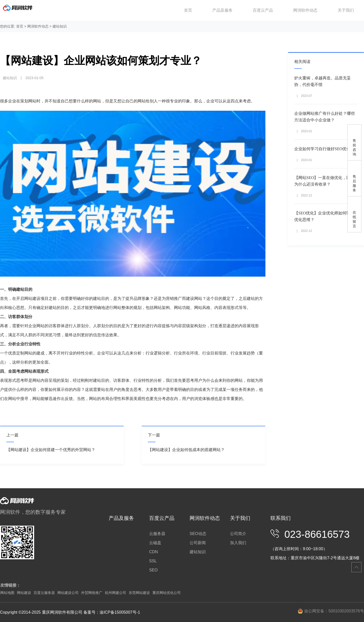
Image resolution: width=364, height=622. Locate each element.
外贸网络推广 (92, 593)
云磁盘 (155, 543)
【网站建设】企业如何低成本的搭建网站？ (186, 450)
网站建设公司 (68, 593)
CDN (154, 552)
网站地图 (7, 593)
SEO (153, 570)
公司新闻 (198, 543)
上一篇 (12, 435)
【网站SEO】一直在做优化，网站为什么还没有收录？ (324, 181)
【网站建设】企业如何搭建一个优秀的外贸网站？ (51, 450)
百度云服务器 (44, 593)
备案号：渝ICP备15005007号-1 (112, 612)
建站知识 (60, 26)
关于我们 (346, 10)
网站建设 (24, 593)
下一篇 (154, 435)
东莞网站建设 (139, 593)
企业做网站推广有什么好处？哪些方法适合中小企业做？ (325, 117)
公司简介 (238, 534)
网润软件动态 (305, 10)
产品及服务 (222, 10)
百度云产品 (263, 10)
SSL (153, 561)
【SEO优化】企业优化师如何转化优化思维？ (324, 216)
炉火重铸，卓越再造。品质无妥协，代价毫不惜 (323, 81)
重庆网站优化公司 (167, 593)
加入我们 (238, 543)
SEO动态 (198, 534)
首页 (188, 10)
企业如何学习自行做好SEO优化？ (324, 149)
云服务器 (157, 534)
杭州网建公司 (116, 593)
